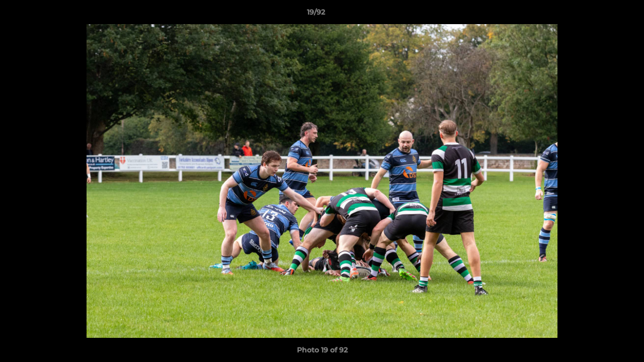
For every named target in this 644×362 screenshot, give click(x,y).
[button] (602, 15)
